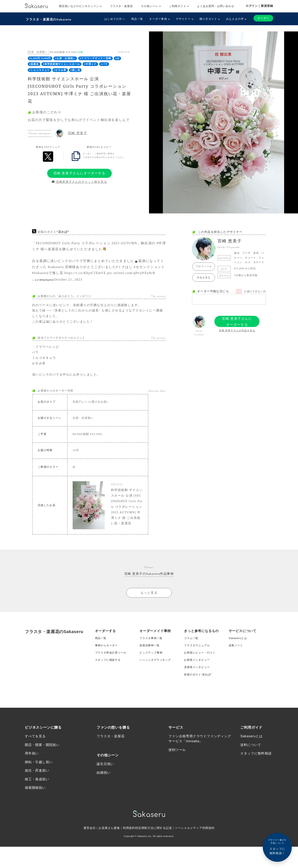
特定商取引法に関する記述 (154, 863)
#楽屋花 (34, 63)
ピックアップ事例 (152, 673)
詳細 (80, 51)
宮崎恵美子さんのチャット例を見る (79, 181)
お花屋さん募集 (109, 863)
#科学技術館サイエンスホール (62, 63)
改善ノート (236, 664)
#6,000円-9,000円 (40, 57)
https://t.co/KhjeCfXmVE (85, 272)
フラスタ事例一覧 (152, 656)
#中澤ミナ (90, 63)
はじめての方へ (113, 19)
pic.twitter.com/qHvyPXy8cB (131, 272)
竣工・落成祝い (37, 814)
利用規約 (129, 863)
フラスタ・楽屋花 (121, 6)
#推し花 (75, 69)
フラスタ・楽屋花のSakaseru (49, 19)
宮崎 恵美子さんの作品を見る (237, 330)
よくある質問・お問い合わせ (216, 6)
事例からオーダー (107, 664)
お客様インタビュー (198, 681)
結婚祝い (104, 806)
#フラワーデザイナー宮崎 (95, 57)
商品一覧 (136, 19)
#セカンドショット (149, 266)
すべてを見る (35, 769)
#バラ (104, 63)
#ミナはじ (124, 266)
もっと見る (149, 610)
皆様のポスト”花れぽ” (199, 698)
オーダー (263, 18)
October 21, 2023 (68, 279)
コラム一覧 (192, 656)
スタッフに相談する (109, 681)
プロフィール (204, 266)
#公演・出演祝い (65, 57)
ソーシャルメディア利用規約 (195, 863)
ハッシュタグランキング (156, 681)
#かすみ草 (60, 69)
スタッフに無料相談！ (277, 847)
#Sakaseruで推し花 (48, 272)
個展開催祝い (35, 823)
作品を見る (204, 277)
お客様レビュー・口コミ (201, 673)
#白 (118, 57)
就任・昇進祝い (37, 805)
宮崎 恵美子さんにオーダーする (79, 172)
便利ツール (177, 783)
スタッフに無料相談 (256, 787)
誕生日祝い (105, 797)
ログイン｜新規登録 (259, 6)
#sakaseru (56, 266)
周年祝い (32, 787)
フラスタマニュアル (198, 664)
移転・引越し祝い (39, 796)
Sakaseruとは (239, 656)
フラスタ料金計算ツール (112, 673)
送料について (251, 778)
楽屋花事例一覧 (150, 664)
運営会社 (89, 863)
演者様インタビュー (198, 689)
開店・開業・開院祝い (42, 778)
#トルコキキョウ (40, 69)
